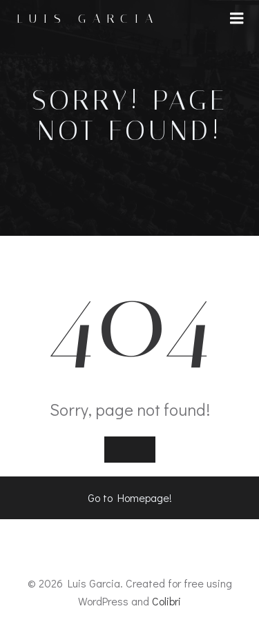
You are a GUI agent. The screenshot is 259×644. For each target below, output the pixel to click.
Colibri (166, 601)
